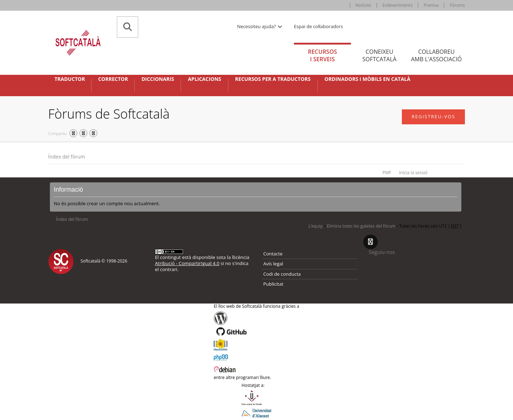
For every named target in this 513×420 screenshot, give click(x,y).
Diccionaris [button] (158, 79)
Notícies (364, 5)
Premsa (431, 5)
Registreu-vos (433, 116)
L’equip (316, 226)
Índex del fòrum (67, 157)
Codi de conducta (282, 274)
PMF (387, 173)
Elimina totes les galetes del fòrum (361, 226)
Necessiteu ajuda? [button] (260, 26)
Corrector (113, 79)
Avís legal (273, 264)
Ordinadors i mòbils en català (367, 79)
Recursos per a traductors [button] (273, 79)
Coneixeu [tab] (379, 55)
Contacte (273, 254)
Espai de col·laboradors (318, 26)
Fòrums (457, 5)
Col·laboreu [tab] (436, 55)
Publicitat (273, 284)
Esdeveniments (397, 5)
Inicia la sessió (413, 173)
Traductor (70, 79)
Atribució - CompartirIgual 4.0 (187, 263)
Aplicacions (204, 79)
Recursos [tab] (322, 55)
